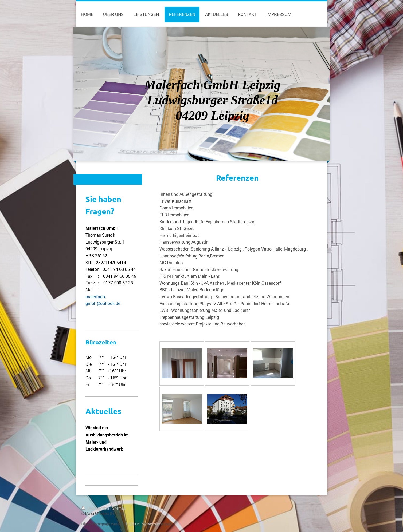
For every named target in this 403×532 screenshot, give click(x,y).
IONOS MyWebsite (144, 524)
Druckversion (96, 508)
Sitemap (119, 508)
